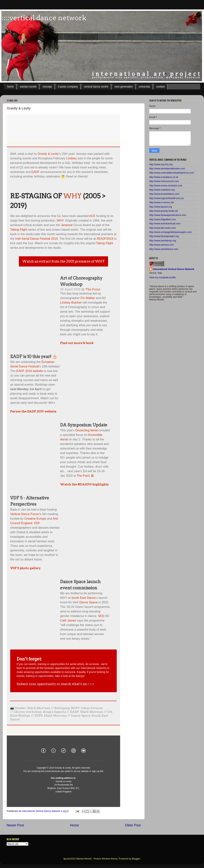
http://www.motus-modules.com (166, 186)
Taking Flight (19, 230)
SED (101, 616)
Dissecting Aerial (87, 430)
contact (160, 87)
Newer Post (15, 825)
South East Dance (83, 598)
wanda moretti (28, 87)
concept (47, 87)
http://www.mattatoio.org (162, 190)
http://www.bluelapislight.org (164, 236)
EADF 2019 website (30, 371)
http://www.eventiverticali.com (165, 224)
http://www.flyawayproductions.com (168, 215)
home (10, 87)
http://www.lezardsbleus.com (164, 194)
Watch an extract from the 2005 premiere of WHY (63, 261)
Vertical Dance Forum (25, 514)
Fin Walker (88, 298)
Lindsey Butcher (71, 303)
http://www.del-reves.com (163, 228)
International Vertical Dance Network (174, 269)
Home (74, 825)
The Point (93, 289)
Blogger (136, 859)
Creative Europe (35, 519)
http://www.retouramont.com (164, 181)
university (144, 87)
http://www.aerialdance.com (164, 249)
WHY (72, 196)
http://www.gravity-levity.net (164, 211)
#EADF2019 (105, 239)
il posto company (68, 87)
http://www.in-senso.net (161, 202)
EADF (35, 172)
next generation (124, 87)
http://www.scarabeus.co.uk (164, 177)
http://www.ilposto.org (161, 207)
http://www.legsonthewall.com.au (167, 198)
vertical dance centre (96, 87)
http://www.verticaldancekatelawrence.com (172, 173)
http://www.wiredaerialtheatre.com (167, 169)
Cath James (68, 620)
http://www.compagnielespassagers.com (170, 232)
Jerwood (67, 225)
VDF (37, 523)
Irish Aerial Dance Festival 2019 (37, 239)
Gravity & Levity (48, 154)
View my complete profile (162, 277)
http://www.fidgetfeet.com (163, 219)
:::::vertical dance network (43, 18)
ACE (92, 216)
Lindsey (71, 158)
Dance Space (88, 602)
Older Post (133, 825)
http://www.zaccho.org (161, 164)
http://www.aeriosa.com (161, 245)
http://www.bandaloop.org (163, 241)
